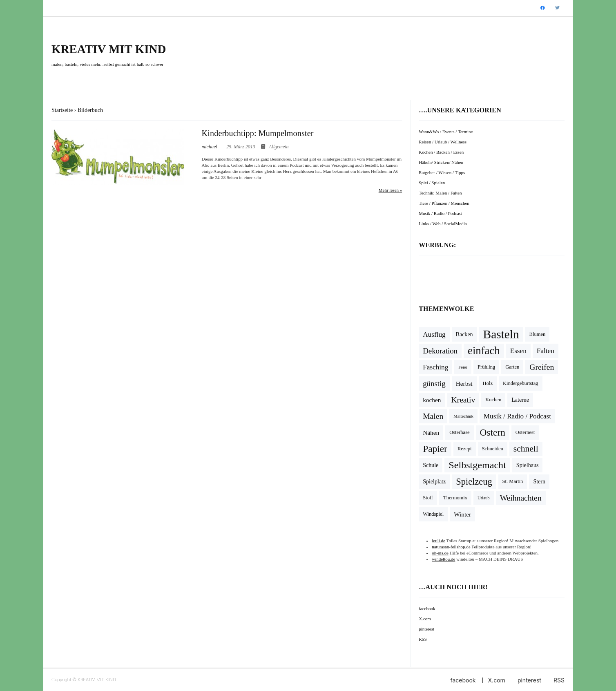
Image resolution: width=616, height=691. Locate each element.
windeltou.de (443, 559)
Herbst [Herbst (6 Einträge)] (464, 384)
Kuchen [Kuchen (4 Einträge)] (493, 400)
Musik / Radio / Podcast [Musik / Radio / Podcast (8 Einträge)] (517, 416)
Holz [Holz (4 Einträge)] (488, 383)
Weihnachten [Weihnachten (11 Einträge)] (521, 498)
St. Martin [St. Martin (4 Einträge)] (513, 481)
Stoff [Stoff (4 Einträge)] (428, 498)
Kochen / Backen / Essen (441, 152)
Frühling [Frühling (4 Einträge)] (486, 367)
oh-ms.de (440, 553)
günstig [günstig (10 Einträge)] (434, 384)
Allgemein (279, 147)
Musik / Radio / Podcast (440, 213)
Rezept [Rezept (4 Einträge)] (465, 449)
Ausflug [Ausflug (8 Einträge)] (434, 334)
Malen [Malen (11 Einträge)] (433, 416)
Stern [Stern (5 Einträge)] (539, 482)
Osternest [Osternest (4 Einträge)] (525, 432)
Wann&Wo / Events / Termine (446, 132)
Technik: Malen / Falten (440, 193)
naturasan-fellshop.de (451, 547)
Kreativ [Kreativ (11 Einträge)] (463, 400)
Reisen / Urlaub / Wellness (443, 142)
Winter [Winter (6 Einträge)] (462, 514)
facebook (427, 608)
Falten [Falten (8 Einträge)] (546, 351)
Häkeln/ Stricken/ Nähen (441, 162)
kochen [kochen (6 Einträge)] (432, 400)
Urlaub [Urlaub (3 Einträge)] (484, 498)
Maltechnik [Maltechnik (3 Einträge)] (463, 416)
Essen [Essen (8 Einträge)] (518, 351)
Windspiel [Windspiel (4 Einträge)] (433, 514)
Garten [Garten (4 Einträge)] (512, 367)
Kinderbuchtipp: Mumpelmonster (258, 133)
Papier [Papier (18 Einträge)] (435, 449)
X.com (425, 619)
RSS (423, 639)
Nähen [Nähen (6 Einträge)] (431, 433)
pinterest (426, 629)
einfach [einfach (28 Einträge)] (484, 351)
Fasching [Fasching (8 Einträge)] (435, 367)
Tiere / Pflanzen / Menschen (444, 203)
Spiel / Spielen (432, 183)
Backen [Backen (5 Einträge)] (464, 334)
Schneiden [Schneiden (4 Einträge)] (493, 449)
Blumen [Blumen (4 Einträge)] (538, 334)
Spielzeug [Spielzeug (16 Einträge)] (474, 482)
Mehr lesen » (390, 190)
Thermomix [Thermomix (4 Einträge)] (455, 498)
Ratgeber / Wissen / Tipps (442, 172)
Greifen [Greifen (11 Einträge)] (542, 367)
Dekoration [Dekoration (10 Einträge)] (440, 351)
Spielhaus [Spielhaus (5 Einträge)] (528, 465)
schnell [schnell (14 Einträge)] (526, 449)
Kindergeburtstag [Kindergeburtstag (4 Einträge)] (521, 383)
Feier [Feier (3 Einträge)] (463, 367)
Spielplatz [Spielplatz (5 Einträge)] (434, 482)
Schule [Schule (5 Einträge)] (431, 465)
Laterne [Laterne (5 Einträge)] (520, 400)
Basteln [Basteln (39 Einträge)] (501, 334)
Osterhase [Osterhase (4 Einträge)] (459, 432)
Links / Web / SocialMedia (443, 224)
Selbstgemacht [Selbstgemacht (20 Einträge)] (477, 465)
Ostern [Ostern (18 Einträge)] (493, 432)
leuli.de (439, 541)
